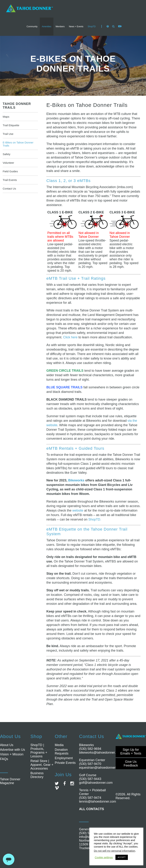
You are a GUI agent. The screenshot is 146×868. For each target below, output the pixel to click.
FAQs (4, 759)
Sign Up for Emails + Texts (131, 752)
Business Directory (37, 775)
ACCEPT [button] (122, 857)
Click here (70, 337)
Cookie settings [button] (104, 857)
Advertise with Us (12, 750)
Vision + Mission (12, 754)
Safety (7, 154)
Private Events (65, 763)
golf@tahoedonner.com (96, 783)
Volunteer (8, 163)
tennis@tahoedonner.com (98, 801)
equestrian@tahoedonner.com (101, 768)
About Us (7, 745)
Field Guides (10, 171)
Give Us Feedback (131, 764)
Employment (64, 758)
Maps (6, 117)
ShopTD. (95, 519)
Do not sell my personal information (115, 851)
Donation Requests (61, 752)
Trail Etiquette (11, 125)
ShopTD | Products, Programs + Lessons (39, 751)
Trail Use (8, 134)
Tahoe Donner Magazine (10, 781)
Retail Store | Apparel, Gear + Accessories (42, 765)
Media (59, 745)
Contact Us (9, 189)
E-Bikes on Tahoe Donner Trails (18, 144)
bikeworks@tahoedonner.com (100, 753)
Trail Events (10, 180)
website (78, 510)
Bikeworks (76, 480)
